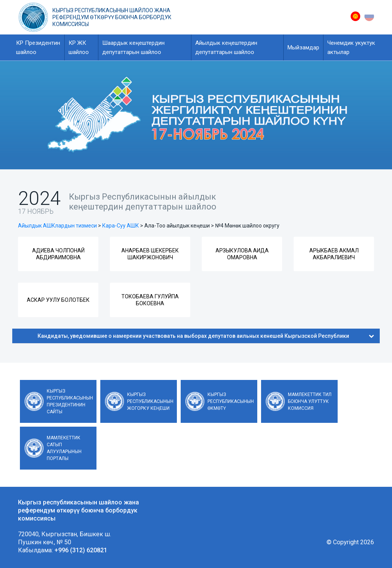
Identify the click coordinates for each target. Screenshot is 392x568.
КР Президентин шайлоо (38, 47)
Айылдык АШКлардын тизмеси (57, 226)
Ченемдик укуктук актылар (351, 47)
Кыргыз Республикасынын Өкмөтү (231, 401)
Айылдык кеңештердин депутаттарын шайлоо (226, 47)
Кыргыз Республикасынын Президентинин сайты (70, 401)
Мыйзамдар (303, 47)
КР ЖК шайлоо (79, 47)
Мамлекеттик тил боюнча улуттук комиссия (310, 401)
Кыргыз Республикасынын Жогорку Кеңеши (150, 401)
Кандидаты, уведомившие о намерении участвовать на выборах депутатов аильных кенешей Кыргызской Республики (206, 336)
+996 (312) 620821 (81, 550)
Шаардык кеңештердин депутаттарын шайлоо (133, 47)
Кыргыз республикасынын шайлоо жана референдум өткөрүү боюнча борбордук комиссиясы (112, 17)
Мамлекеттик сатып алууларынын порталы (64, 448)
